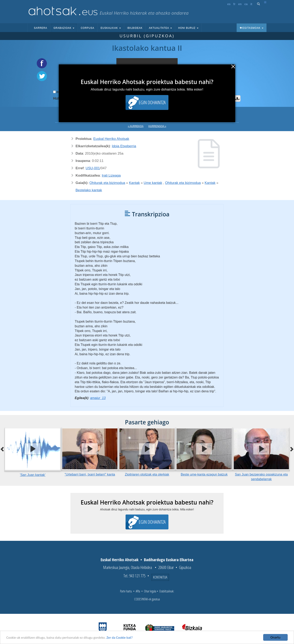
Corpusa (87, 28)
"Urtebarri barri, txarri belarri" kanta (90, 474)
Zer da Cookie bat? (120, 638)
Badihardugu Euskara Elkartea (169, 560)
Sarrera (41, 28)
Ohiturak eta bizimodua (107, 183)
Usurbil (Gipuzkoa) (147, 36)
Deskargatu (237, 98)
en (240, 4)
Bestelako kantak (89, 190)
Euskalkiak (111, 28)
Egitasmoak (252, 28)
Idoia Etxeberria (124, 146)
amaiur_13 (98, 398)
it (251, 4)
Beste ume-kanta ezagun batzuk (204, 474)
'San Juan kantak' (33, 475)
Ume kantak (153, 183)
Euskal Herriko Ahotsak (111, 139)
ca (246, 4)
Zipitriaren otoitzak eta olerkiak (147, 474)
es (229, 4)
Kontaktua (160, 577)
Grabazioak (64, 28)
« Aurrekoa (136, 126)
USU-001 (93, 168)
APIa (138, 591)
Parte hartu (126, 591)
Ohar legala (150, 591)
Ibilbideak (135, 28)
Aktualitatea (160, 28)
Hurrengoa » (157, 126)
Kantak (134, 183)
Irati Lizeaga (111, 175)
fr (234, 4)
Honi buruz (188, 28)
